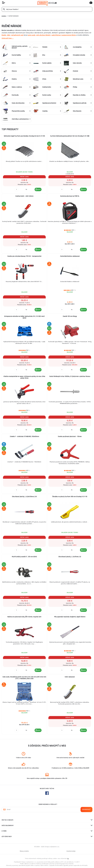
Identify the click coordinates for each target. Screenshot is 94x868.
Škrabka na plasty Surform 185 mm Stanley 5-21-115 (70, 497)
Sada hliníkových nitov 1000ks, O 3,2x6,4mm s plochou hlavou (70, 376)
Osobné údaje (71, 851)
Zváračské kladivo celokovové (70, 256)
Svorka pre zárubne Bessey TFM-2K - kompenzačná (24, 256)
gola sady (32, 35)
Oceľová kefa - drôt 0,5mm (24, 196)
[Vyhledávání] (47, 9)
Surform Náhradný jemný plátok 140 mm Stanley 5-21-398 (70, 136)
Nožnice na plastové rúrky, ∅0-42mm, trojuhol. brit (24, 617)
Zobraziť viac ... (8, 38)
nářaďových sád (17, 35)
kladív (4, 35)
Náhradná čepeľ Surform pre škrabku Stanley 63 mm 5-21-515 (24, 136)
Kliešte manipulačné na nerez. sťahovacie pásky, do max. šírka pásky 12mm (24, 377)
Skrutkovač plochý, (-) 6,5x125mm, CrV (24, 497)
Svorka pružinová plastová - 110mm (70, 436)
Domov (4, 16)
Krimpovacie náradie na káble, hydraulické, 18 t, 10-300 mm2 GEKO (24, 317)
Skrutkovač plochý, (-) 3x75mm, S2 (70, 557)
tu (68, 858)
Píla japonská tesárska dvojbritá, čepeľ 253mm (70, 617)
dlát (9, 35)
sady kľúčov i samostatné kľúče (64, 35)
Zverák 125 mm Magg (70, 316)
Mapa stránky (24, 851)
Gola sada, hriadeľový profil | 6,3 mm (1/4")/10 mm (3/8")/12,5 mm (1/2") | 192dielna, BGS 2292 (24, 678)
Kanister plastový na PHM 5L (70, 196)
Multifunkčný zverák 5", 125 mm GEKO (24, 557)
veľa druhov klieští (43, 35)
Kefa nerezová (70, 677)
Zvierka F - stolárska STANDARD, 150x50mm (24, 436)
